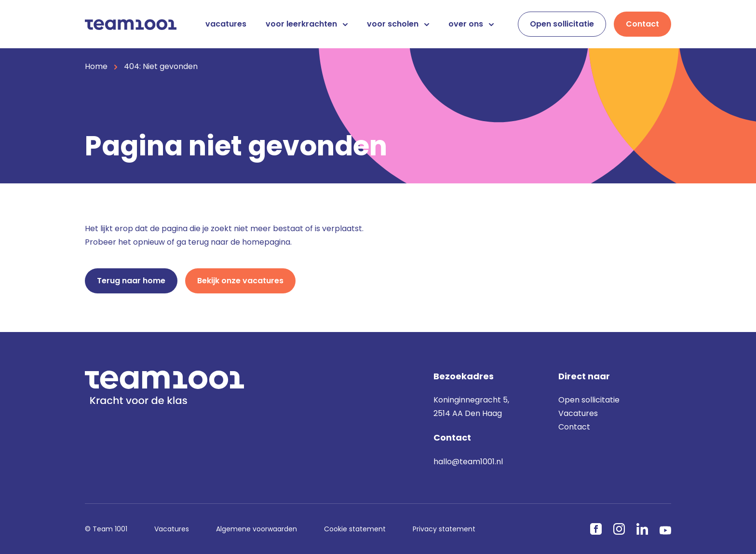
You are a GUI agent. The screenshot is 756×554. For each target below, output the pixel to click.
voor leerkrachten (307, 24)
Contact (642, 24)
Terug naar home (131, 281)
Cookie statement (355, 529)
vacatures (226, 24)
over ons (471, 24)
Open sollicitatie (562, 24)
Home (96, 66)
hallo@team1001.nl (468, 462)
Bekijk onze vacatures (240, 281)
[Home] (131, 24)
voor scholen (398, 24)
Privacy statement (444, 529)
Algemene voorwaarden (256, 529)
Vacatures (578, 413)
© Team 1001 (106, 529)
